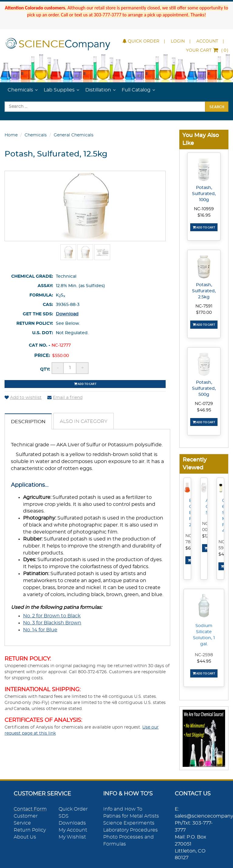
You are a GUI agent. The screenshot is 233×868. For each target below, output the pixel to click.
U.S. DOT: (43, 333)
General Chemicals (74, 135)
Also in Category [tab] (84, 421)
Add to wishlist (23, 398)
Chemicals (20, 90)
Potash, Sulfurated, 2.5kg (204, 291)
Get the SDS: (38, 314)
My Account (73, 830)
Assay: (45, 286)
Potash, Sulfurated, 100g (204, 194)
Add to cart (85, 384)
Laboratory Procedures (130, 830)
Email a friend (65, 398)
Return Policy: (35, 324)
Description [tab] (28, 422)
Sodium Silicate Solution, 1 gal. (204, 635)
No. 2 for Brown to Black (52, 616)
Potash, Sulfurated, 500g (204, 389)
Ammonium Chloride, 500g (208, 507)
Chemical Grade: (32, 276)
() (207, 50)
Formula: (41, 295)
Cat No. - (39, 345)
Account (207, 41)
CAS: (48, 305)
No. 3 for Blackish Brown (52, 623)
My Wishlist (72, 837)
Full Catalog (136, 90)
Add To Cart (204, 227)
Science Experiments (129, 823)
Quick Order (141, 41)
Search (217, 107)
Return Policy (30, 830)
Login (178, 41)
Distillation (98, 90)
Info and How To (123, 809)
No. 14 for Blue (40, 630)
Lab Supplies (59, 90)
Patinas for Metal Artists (131, 816)
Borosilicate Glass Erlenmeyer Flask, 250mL (191, 513)
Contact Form (30, 809)
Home (11, 135)
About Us (25, 837)
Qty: (45, 369)
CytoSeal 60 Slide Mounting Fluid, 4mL (224, 516)
